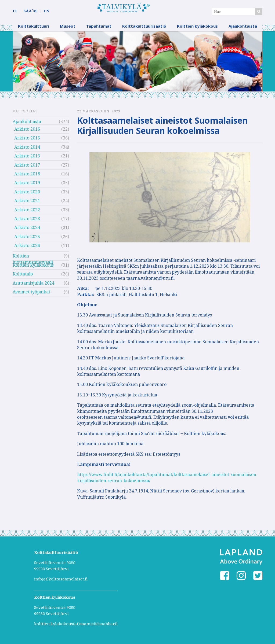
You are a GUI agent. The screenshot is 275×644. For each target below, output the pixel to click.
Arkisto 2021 (27, 203)
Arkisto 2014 (27, 149)
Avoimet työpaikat (31, 294)
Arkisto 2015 (27, 140)
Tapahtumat (99, 28)
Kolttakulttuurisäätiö (144, 28)
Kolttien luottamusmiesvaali (33, 259)
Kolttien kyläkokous (197, 28)
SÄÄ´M (30, 11)
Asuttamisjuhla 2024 (33, 285)
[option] (137, 63)
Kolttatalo (23, 276)
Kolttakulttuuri (34, 28)
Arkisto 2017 (27, 167)
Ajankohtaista (243, 28)
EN (46, 11)
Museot (68, 28)
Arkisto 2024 (27, 230)
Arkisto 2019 (27, 185)
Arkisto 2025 (27, 239)
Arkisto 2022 (27, 212)
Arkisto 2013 (27, 158)
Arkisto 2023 (27, 221)
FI (15, 11)
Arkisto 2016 (27, 131)
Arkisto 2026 (27, 248)
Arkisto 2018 (27, 176)
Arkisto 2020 (27, 194)
